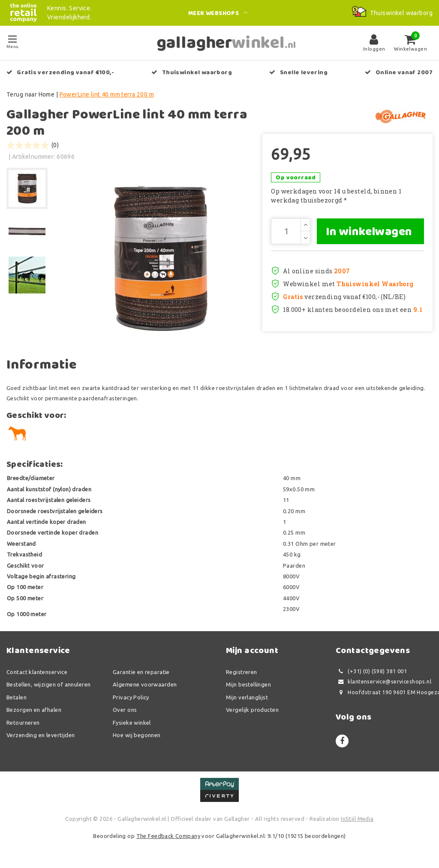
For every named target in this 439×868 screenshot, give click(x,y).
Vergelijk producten (252, 710)
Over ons (125, 710)
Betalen (17, 697)
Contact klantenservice (37, 672)
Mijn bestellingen (248, 684)
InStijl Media (357, 819)
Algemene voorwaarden (145, 684)
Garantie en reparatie (141, 672)
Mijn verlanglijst (247, 697)
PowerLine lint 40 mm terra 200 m (107, 94)
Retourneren (23, 723)
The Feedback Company (168, 836)
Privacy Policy (131, 697)
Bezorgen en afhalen (34, 710)
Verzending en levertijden (41, 735)
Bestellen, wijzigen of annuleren (48, 684)
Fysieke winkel (132, 723)
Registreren (242, 672)
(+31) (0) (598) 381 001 (371, 671)
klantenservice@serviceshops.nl (383, 682)
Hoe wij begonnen (137, 735)
